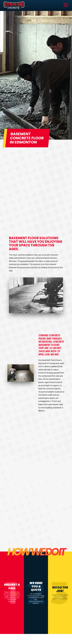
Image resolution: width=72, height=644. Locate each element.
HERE (15, 594)
